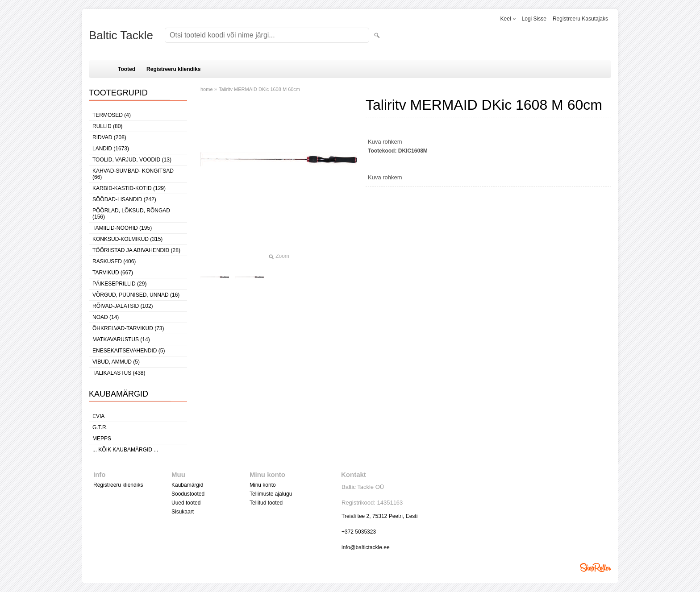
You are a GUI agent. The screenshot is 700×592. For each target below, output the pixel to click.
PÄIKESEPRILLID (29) (119, 284)
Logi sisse (534, 19)
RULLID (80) (107, 126)
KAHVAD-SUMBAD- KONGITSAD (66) (133, 174)
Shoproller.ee (596, 567)
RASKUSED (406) (114, 261)
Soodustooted (188, 494)
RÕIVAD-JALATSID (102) (123, 306)
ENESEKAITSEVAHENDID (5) (129, 351)
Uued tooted (186, 503)
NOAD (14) (106, 317)
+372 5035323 (359, 532)
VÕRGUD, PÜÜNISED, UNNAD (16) (136, 295)
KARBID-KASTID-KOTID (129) (129, 188)
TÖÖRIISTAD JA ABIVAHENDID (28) (136, 250)
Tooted (127, 69)
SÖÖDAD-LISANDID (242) (124, 199)
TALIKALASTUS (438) (119, 373)
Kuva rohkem (385, 142)
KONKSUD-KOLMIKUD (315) (127, 239)
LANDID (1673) (111, 149)
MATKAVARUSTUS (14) (121, 339)
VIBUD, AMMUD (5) (116, 362)
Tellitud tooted (266, 503)
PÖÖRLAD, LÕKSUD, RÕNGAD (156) (131, 214)
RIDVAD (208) (109, 137)
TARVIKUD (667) (113, 273)
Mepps (102, 439)
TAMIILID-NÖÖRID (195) (122, 228)
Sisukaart (183, 512)
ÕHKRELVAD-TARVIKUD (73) (128, 328)
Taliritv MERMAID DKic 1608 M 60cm (259, 89)
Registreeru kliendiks (173, 69)
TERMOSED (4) (112, 115)
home (207, 89)
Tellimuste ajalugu (271, 494)
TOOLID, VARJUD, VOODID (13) (132, 160)
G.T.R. (100, 427)
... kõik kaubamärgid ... (125, 450)
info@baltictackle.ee (366, 547)
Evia (98, 416)
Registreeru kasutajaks (580, 19)
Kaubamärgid (187, 485)
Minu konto (263, 485)
